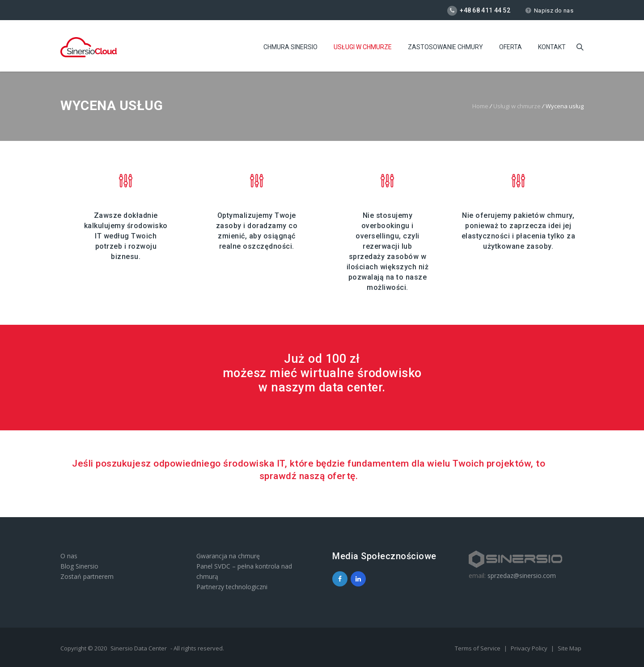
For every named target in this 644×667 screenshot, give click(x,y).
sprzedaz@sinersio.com (522, 576)
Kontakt (552, 47)
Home (480, 106)
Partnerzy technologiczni (232, 587)
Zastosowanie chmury (445, 47)
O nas (69, 556)
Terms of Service (478, 648)
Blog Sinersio (79, 566)
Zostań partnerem (87, 576)
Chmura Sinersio (290, 47)
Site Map (570, 648)
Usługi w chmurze (363, 47)
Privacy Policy (530, 648)
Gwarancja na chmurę (228, 556)
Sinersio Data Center (139, 648)
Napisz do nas (549, 11)
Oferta (511, 47)
